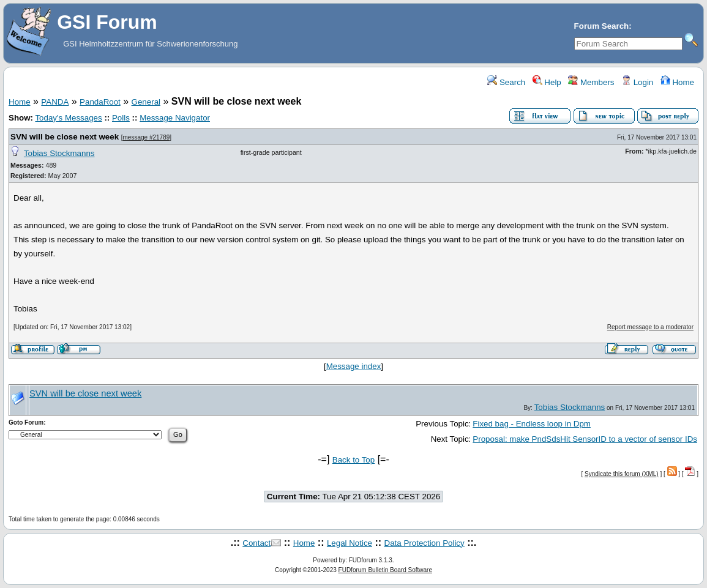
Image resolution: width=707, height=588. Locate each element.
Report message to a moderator (650, 327)
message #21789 (147, 137)
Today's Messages (68, 118)
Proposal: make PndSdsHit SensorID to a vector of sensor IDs (585, 439)
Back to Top (353, 460)
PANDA (55, 102)
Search (506, 82)
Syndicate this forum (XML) (622, 474)
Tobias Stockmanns (59, 153)
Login (637, 82)
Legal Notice (350, 543)
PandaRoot (100, 102)
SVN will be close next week (65, 137)
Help (547, 82)
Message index (354, 366)
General (146, 102)
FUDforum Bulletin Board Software (385, 570)
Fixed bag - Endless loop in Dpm (532, 424)
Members (591, 82)
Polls (121, 118)
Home (677, 82)
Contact (256, 543)
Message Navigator (175, 118)
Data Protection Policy (425, 543)
